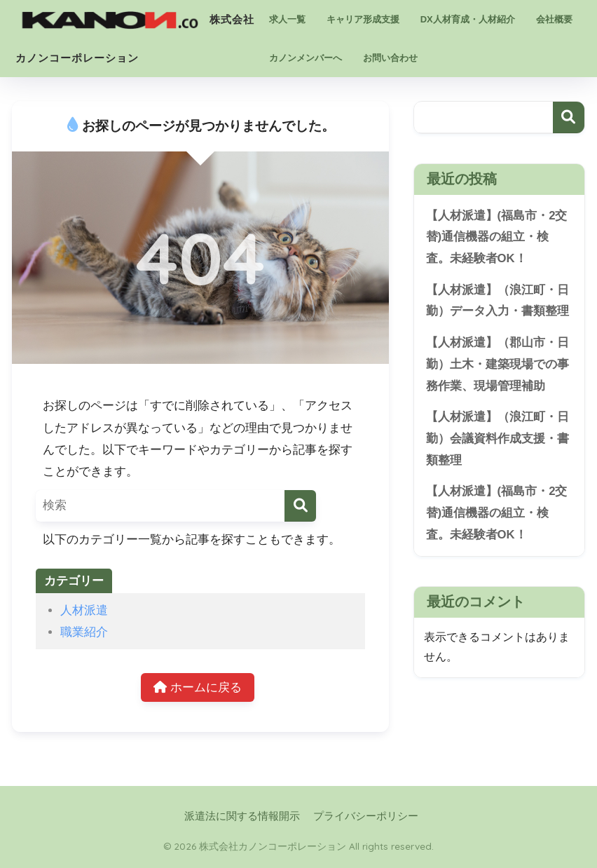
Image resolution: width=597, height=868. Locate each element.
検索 (569, 117)
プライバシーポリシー (366, 816)
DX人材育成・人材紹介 (468, 19)
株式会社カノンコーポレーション (135, 17)
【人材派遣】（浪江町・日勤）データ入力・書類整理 (497, 301)
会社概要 (554, 19)
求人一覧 (287, 19)
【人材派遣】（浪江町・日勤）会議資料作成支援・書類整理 (497, 438)
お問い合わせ (390, 58)
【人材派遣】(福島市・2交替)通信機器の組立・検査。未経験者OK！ (497, 237)
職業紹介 (84, 632)
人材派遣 (84, 610)
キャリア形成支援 (363, 19)
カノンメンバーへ (306, 58)
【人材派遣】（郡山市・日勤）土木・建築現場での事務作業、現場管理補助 (497, 364)
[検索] (300, 506)
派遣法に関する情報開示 (242, 816)
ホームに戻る (198, 687)
